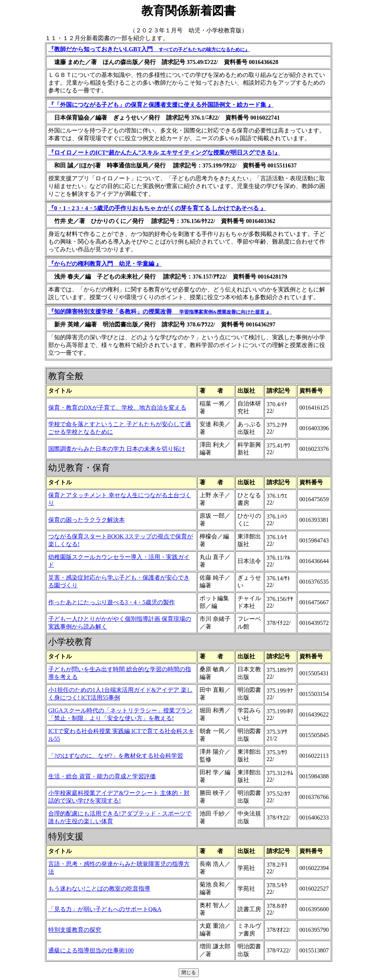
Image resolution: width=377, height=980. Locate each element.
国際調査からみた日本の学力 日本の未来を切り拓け (117, 449)
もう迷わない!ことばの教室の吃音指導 (99, 889)
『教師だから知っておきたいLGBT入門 (149, 49)
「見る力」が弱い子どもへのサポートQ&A (105, 909)
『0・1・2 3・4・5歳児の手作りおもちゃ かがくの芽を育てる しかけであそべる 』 (157, 208)
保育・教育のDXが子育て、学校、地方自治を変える (117, 408)
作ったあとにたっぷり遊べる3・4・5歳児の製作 (112, 602)
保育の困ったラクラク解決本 (87, 520)
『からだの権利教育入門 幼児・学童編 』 (105, 264)
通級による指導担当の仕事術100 (91, 950)
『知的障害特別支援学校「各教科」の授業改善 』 (160, 312)
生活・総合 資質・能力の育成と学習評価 (102, 776)
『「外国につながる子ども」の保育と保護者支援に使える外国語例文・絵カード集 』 (161, 105)
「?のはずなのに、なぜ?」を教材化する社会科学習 (116, 756)
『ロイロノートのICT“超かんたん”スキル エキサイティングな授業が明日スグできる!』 (164, 153)
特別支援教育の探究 (75, 930)
